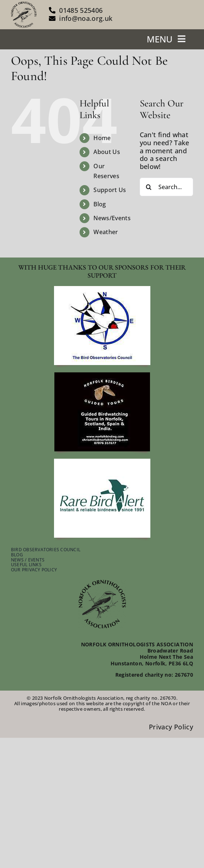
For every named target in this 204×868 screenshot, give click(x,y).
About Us (107, 152)
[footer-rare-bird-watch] (102, 462)
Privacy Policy (171, 727)
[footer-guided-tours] (102, 376)
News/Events (112, 218)
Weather (106, 232)
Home (102, 138)
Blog (100, 204)
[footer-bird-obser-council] (102, 289)
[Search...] (166, 187)
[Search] (149, 187)
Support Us (110, 190)
